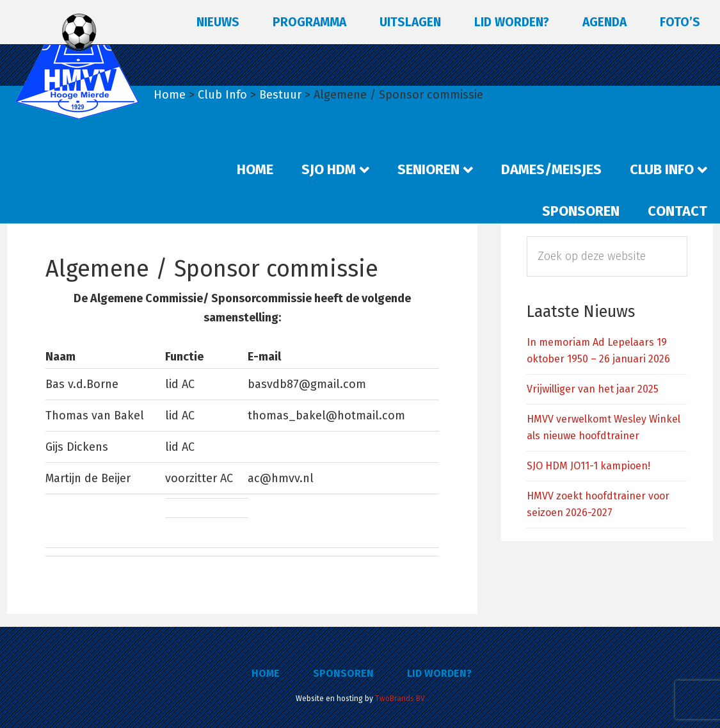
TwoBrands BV (400, 699)
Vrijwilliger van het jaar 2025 (593, 389)
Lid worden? (439, 673)
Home (266, 673)
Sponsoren (343, 673)
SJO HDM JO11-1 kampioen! (588, 466)
